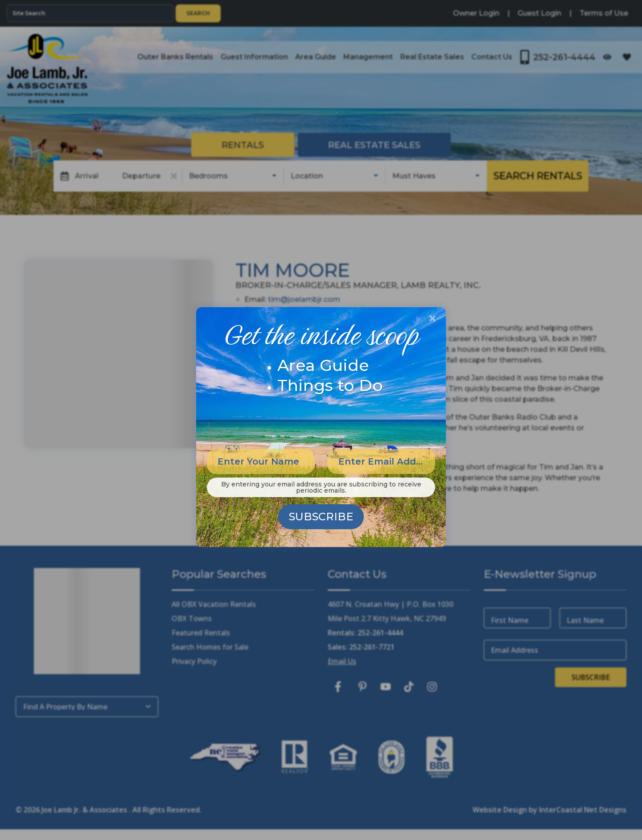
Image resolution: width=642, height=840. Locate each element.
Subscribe (321, 517)
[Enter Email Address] (381, 461)
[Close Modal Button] (432, 318)
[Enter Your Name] (261, 461)
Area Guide (323, 365)
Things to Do (330, 385)
